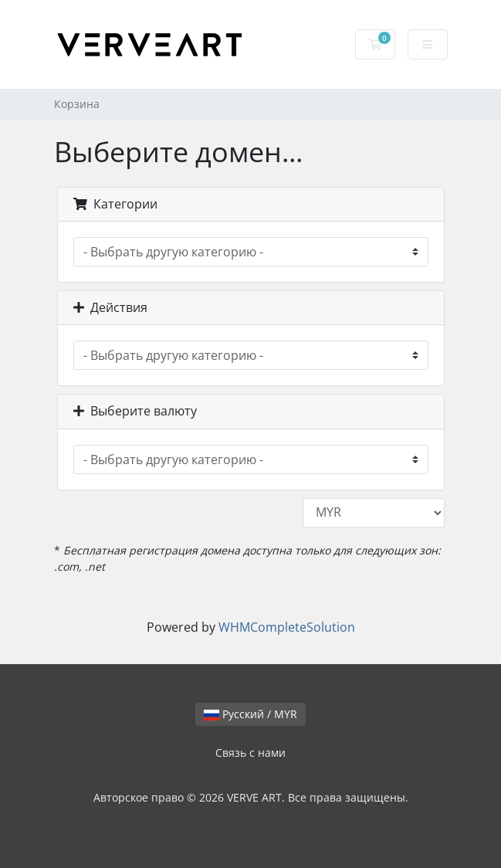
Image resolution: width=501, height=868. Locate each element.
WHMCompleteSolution (287, 627)
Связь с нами (250, 753)
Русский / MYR (250, 714)
